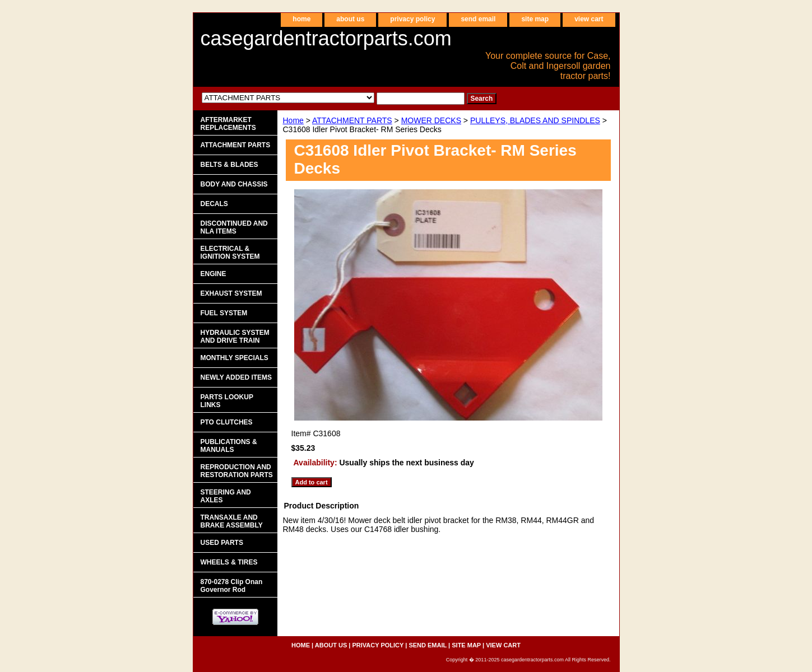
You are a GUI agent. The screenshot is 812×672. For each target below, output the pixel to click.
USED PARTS (222, 543)
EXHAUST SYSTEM (231, 293)
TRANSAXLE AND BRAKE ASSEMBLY (232, 521)
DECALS (214, 204)
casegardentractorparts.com (326, 38)
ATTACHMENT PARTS (352, 120)
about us (350, 19)
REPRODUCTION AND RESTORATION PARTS (237, 471)
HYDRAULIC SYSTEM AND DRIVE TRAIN (235, 337)
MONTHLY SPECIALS (235, 358)
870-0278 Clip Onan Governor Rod (232, 586)
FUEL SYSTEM (224, 313)
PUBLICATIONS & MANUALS (229, 446)
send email (478, 19)
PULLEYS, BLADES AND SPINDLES (535, 120)
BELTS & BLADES (229, 165)
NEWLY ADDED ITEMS (236, 377)
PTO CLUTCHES (227, 422)
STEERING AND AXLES (226, 496)
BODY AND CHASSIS (234, 184)
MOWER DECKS (431, 120)
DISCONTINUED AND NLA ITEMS (234, 227)
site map (535, 19)
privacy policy (412, 19)
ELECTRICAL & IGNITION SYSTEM (230, 253)
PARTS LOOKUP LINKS (227, 401)
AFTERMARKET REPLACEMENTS (228, 124)
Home (293, 120)
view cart (589, 19)
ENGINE (214, 274)
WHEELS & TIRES (229, 562)
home (301, 19)
